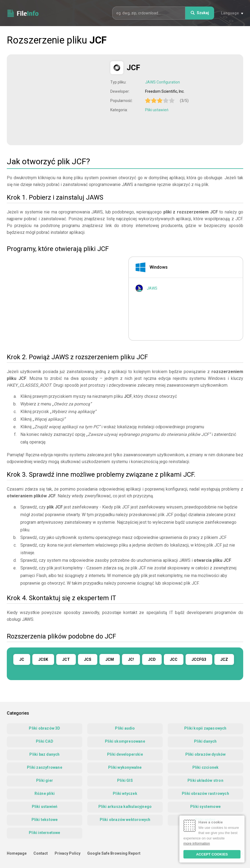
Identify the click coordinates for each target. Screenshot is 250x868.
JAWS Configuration (162, 82)
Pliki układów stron (205, 780)
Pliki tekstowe (45, 820)
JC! (131, 659)
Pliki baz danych (44, 754)
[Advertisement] (59, 99)
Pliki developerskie (125, 754)
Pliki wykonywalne (125, 767)
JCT (66, 659)
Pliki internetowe (44, 833)
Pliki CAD (45, 741)
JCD (152, 659)
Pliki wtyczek (125, 793)
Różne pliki (45, 793)
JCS (88, 659)
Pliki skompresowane (125, 741)
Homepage (17, 853)
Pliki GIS (125, 780)
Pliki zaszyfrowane (45, 767)
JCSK (43, 659)
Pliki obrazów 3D (44, 728)
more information (197, 843)
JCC (174, 659)
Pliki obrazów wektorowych (125, 820)
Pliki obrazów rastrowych (205, 793)
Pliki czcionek (206, 767)
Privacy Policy (68, 853)
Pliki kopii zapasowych (205, 728)
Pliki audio (125, 728)
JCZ (224, 659)
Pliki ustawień (157, 110)
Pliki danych (205, 741)
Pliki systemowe (205, 807)
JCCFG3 (199, 659)
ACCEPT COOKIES (212, 854)
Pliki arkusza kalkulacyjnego (125, 807)
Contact (41, 853)
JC (22, 659)
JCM (110, 659)
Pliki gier (45, 780)
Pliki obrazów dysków (206, 754)
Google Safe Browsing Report (114, 853)
